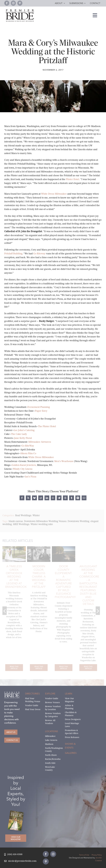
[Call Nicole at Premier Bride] (13, 854)
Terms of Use (84, 855)
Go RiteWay (28, 446)
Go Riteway (40, 254)
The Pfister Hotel (47, 426)
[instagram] (13, 3)
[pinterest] (20, 3)
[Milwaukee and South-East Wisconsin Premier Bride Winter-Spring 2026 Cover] (17, 812)
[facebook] (7, 3)
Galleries (71, 753)
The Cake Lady (19, 434)
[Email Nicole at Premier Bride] (20, 861)
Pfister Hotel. (73, 179)
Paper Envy (41, 411)
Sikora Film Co (28, 453)
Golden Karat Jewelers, (24, 465)
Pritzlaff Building (13, 254)
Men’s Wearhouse (64, 461)
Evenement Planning (39, 407)
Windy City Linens (23, 469)
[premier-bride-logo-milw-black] (20, 10)
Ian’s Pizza (31, 477)
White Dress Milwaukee (54, 194)
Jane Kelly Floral (23, 438)
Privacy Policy (97, 855)
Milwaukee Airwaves (40, 442)
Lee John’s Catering (24, 430)
